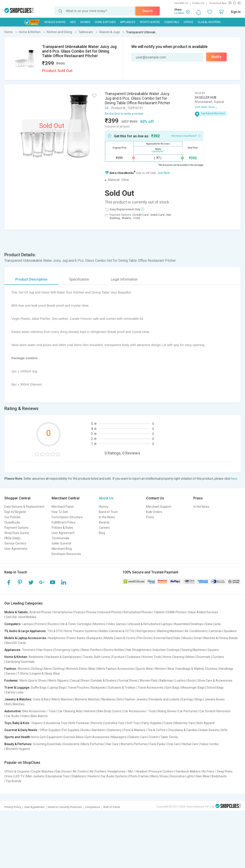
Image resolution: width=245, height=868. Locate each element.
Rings (199, 699)
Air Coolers (80, 771)
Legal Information (124, 279)
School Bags (215, 688)
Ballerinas (166, 681)
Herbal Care (190, 744)
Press (150, 517)
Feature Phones (85, 612)
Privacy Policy (13, 807)
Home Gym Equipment (46, 737)
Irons (9, 776)
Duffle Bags (39, 688)
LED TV (19, 776)
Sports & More (150, 22)
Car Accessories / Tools (140, 711)
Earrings (187, 699)
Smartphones (63, 612)
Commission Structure (67, 517)
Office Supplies (50, 730)
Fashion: (11, 669)
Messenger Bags (193, 688)
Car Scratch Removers (215, 711)
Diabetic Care (138, 737)
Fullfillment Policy (64, 522)
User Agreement (16, 549)
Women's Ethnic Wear (81, 669)
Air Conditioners (196, 631)
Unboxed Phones (110, 612)
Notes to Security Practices (65, 807)
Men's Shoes (159, 776)
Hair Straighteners (139, 650)
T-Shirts (23, 674)
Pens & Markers (134, 730)
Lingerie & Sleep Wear (45, 674)
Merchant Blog (62, 549)
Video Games (117, 624)
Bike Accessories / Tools (39, 711)
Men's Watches (62, 699)
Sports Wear (145, 669)
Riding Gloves (167, 711)
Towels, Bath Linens (97, 657)
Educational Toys (56, 723)
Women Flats (149, 681)
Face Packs (157, 744)
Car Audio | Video (17, 716)
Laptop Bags (57, 688)
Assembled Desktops (189, 624)
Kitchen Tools (152, 657)
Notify (216, 57)
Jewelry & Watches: (18, 699)
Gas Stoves (63, 771)
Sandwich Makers (188, 771)
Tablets (159, 612)
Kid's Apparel (206, 723)
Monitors (99, 624)
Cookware (134, 657)
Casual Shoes (80, 681)
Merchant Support (159, 507)
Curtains (218, 657)
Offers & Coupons (17, 771)
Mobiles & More (55, 22)
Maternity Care (185, 723)
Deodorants (71, 744)
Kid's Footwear (79, 723)
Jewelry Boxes (215, 699)
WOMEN (85, 22)
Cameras (215, 631)
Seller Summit (61, 543)
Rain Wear (203, 776)
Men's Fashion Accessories (116, 669)
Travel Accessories (150, 688)
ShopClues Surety (17, 533)
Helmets (90, 711)
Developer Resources (66, 554)
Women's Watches (87, 699)
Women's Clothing (30, 669)
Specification (79, 279)
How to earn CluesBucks (186, 136)
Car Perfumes (188, 711)
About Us (106, 498)
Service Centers (15, 543)
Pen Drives (145, 638)
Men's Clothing (54, 669)
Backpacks (95, 638)
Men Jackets (35, 776)
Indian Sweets (209, 730)
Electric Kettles (114, 650)
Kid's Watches (15, 704)
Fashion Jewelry (136, 699)
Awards (104, 522)
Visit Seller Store (205, 107)
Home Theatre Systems (80, 631)
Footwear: (12, 681)
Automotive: (13, 711)
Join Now (164, 173)
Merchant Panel (63, 507)
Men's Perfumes (93, 744)
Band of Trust (108, 512)
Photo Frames (139, 776)
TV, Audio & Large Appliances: (25, 631)
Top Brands (14, 781)
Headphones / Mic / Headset (128, 771)
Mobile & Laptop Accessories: (26, 638)
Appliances (128, 22)
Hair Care (112, 744)
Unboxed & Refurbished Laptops (150, 624)
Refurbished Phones (138, 612)
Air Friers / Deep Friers (217, 771)
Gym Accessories (97, 737)
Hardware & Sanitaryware (63, 657)
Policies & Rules (62, 528)
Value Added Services (203, 612)
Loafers (180, 681)
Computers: (13, 624)
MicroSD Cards (16, 643)
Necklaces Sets (112, 699)
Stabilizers (79, 776)
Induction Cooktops (166, 650)
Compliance (92, 807)
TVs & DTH (55, 631)
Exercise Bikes (73, 737)
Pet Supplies (71, 730)
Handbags (226, 669)
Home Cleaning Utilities (179, 657)
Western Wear (165, 669)
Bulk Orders (154, 512)
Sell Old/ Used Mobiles (21, 617)
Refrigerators (146, 631)
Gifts (224, 730)
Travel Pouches (78, 688)
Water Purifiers (91, 650)
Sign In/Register (15, 512)
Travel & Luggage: (17, 688)
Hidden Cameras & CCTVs (117, 631)
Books (86, 730)
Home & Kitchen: (16, 657)
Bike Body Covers (109, 711)
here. (234, 479)
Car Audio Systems (114, 776)
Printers (40, 624)
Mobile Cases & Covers (120, 638)
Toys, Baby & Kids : (18, 723)
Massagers (119, 737)
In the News (107, 517)
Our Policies (12, 517)
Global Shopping (209, 22)
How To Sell (60, 512)
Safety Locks (15, 692)
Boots (192, 681)
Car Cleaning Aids (70, 711)
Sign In (236, 12)
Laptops (27, 624)
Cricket (154, 737)
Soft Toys (133, 723)
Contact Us (198, 3)
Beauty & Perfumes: (18, 744)
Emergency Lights (67, 650)
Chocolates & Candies (183, 730)
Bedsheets (36, 657)
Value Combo (209, 744)
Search (148, 11)
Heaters (93, 776)
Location (179, 13)
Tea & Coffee (156, 730)
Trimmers (29, 650)
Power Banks (76, 638)
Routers (53, 624)
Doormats (204, 657)
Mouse (187, 638)
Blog (102, 533)
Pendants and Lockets (164, 699)
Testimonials (60, 538)
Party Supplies (152, 723)
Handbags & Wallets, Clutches (197, 669)
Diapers (37, 723)
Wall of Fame (112, 807)
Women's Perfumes (134, 744)
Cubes (168, 723)
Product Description (31, 279)
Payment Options (16, 528)
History (104, 507)
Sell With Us (181, 3)
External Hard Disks (167, 638)
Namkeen (99, 730)
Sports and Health (17, 737)
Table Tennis (169, 737)
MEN (73, 22)
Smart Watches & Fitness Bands (216, 638)
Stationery (114, 730)
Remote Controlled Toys (108, 723)
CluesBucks (12, 522)
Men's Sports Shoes (33, 681)
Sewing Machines (194, 650)
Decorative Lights (182, 776)
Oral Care (174, 744)
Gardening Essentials (20, 662)
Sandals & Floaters (104, 681)
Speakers (230, 631)
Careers (104, 528)
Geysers (213, 650)
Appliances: (13, 650)
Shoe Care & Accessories (215, 681)
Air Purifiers (98, 771)
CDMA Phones (176, 612)
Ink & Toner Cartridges (76, 624)
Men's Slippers (58, 681)
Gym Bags (172, 688)
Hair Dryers (45, 650)
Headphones (56, 638)
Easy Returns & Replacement (24, 507)
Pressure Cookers (161, 771)
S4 (107, 108)
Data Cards (213, 624)
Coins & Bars (41, 699)
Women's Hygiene (18, 749)
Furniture (118, 657)
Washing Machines (170, 631)
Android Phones (40, 612)
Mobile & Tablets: (17, 612)
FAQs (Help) (12, 538)
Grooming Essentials (47, 744)
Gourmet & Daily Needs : (22, 730)
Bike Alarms (39, 716)
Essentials (172, 22)
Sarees (11, 674)
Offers (188, 22)
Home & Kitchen (105, 22)
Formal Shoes (128, 681)
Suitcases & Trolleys (122, 688)
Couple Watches (42, 771)
